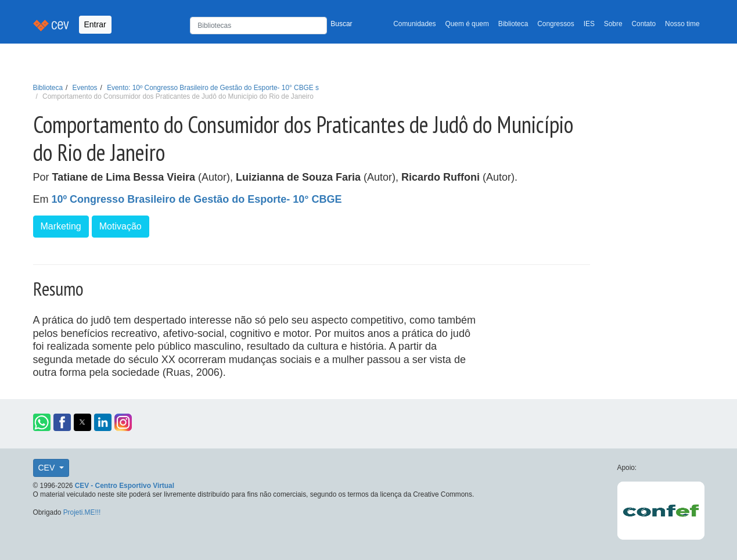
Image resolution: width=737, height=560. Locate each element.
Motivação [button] (121, 226)
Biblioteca (513, 24)
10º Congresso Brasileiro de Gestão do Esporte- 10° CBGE (197, 199)
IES (589, 24)
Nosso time (682, 24)
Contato (644, 24)
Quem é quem (467, 24)
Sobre (613, 24)
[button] (42, 422)
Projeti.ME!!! (82, 512)
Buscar (341, 24)
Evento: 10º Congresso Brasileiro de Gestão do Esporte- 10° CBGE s (213, 88)
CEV (48, 468)
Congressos (556, 24)
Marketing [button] (61, 226)
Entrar (95, 24)
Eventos (85, 88)
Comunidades (414, 24)
